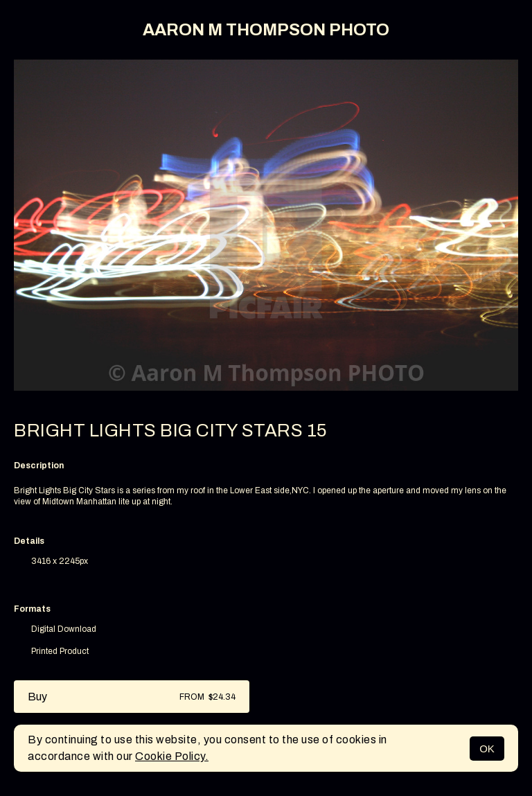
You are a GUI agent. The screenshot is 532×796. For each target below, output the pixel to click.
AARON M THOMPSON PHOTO (266, 30)
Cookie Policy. (172, 756)
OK (487, 749)
